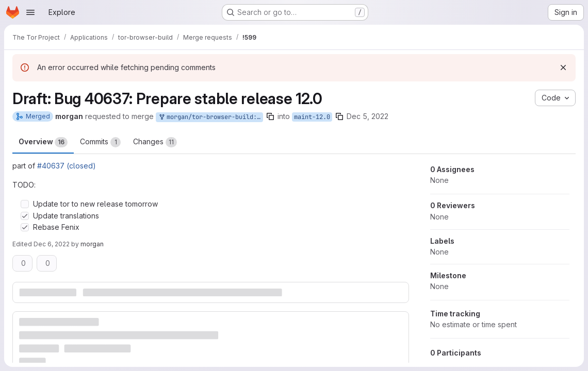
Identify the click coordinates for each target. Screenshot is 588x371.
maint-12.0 (312, 117)
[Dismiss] (563, 68)
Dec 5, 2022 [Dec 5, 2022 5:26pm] (368, 116)
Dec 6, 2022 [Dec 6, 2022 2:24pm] (52, 244)
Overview (43, 142)
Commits (100, 142)
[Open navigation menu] (30, 12)
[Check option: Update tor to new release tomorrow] (25, 204)
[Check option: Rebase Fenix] (25, 227)
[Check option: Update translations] (25, 216)
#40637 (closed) (67, 166)
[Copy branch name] (270, 116)
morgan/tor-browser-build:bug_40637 (210, 117)
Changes (155, 142)
